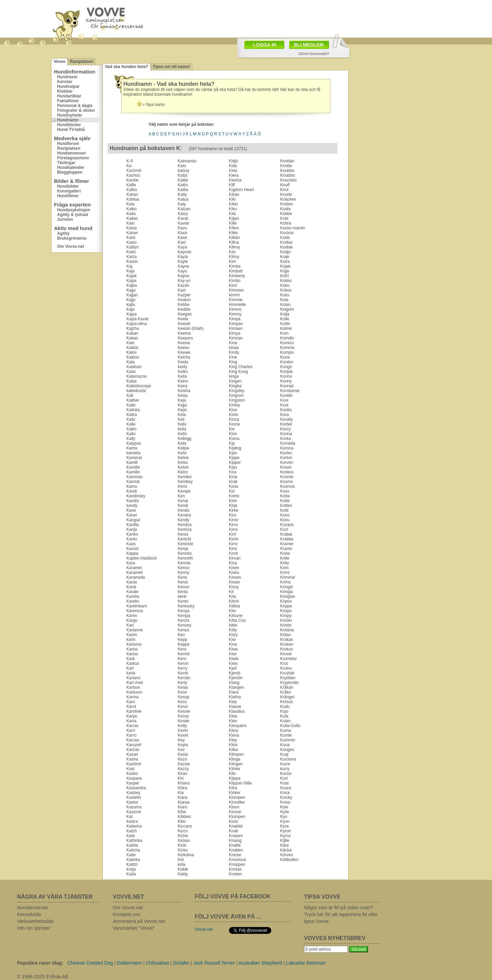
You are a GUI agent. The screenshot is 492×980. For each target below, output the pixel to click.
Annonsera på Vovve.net (139, 921)
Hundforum (68, 144)
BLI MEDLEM (309, 45)
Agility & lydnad (73, 215)
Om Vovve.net (71, 246)
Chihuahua (158, 963)
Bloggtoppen (70, 172)
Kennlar (65, 82)
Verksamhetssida (35, 921)
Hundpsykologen (74, 210)
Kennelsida (29, 914)
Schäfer (181, 963)
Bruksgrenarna (72, 238)
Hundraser (67, 77)
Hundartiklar (69, 96)
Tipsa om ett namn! (172, 67)
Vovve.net (204, 929)
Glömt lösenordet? (314, 54)
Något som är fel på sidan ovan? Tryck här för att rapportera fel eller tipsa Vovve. (341, 914)
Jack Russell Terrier (214, 963)
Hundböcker (69, 125)
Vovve (59, 62)
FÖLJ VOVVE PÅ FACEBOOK (233, 896)
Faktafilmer (68, 101)
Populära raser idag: (40, 963)
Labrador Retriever (306, 963)
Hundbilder (68, 186)
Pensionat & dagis (75, 106)
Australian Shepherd (260, 963)
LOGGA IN (265, 45)
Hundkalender (71, 167)
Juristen (65, 219)
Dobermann (129, 963)
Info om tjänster (34, 928)
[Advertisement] (395, 91)
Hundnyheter (70, 115)
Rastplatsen (81, 62)
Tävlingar (66, 163)
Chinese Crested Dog (90, 963)
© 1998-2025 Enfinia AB (43, 977)
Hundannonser (72, 153)
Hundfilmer (68, 196)
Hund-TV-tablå (71, 130)
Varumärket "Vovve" (134, 928)
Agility (63, 233)
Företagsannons (73, 158)
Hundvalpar (68, 86)
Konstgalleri (69, 191)
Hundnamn (68, 120)
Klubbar (65, 91)
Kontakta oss (127, 914)
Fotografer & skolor (76, 110)
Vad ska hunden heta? (127, 67)
